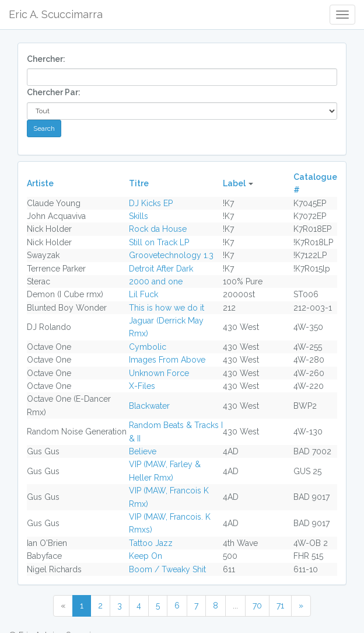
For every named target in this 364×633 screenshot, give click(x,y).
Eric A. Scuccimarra (56, 14)
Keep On (146, 556)
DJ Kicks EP (151, 203)
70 (257, 606)
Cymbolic (148, 347)
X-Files (142, 386)
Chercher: (46, 59)
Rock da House (158, 229)
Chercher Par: (54, 92)
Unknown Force (159, 373)
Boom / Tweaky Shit (167, 569)
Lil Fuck (143, 294)
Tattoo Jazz (151, 543)
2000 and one (156, 281)
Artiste (40, 183)
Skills (139, 216)
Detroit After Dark (161, 269)
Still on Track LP (159, 242)
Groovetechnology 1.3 (171, 255)
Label (234, 183)
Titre (139, 183)
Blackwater (149, 406)
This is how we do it (167, 308)
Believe (143, 451)
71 (280, 606)
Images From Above (167, 360)
